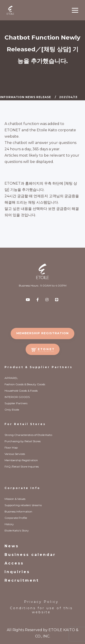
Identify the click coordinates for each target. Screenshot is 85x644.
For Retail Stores (25, 424)
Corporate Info (22, 488)
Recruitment (22, 580)
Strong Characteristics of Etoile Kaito (28, 435)
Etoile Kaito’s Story (17, 530)
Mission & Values (15, 499)
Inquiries (17, 572)
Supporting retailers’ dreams (23, 505)
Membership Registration (21, 460)
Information (12, 97)
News (12, 546)
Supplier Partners (16, 403)
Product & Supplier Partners (39, 367)
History (9, 524)
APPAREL (11, 378)
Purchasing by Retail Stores (23, 441)
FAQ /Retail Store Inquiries (22, 467)
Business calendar (30, 555)
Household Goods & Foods (21, 391)
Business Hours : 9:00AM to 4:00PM (43, 286)
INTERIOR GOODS (17, 397)
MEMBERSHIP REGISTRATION (42, 333)
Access (14, 563)
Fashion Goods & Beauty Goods (25, 384)
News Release (38, 97)
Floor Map (11, 448)
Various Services (15, 454)
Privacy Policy (41, 602)
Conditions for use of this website (41, 610)
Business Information (18, 511)
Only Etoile (12, 410)
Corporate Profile (16, 518)
